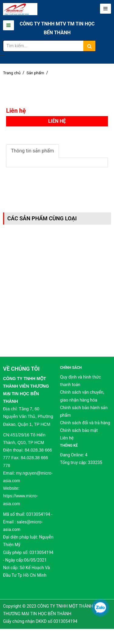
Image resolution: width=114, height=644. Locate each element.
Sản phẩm (35, 73)
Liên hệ (67, 438)
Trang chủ (12, 73)
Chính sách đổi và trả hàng (85, 423)
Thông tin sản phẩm (33, 151)
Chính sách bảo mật (79, 430)
